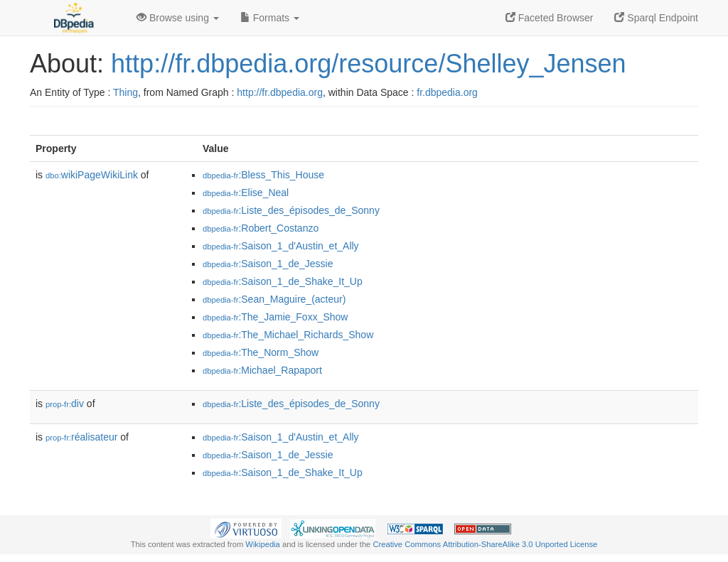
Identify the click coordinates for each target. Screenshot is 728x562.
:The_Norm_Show (261, 352)
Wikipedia (263, 544)
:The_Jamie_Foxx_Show (275, 317)
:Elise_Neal (246, 193)
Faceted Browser (550, 18)
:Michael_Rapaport (262, 370)
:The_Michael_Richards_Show (288, 335)
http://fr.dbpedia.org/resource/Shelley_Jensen (368, 64)
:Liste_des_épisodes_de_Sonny (291, 210)
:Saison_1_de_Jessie (268, 264)
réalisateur (81, 437)
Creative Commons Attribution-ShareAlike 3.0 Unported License (485, 544)
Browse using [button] (178, 18)
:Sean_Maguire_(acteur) (274, 299)
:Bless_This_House (263, 175)
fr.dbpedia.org (447, 92)
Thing (125, 92)
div (65, 404)
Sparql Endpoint (656, 18)
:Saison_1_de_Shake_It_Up (283, 281)
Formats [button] (270, 18)
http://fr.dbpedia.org (280, 92)
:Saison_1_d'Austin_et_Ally (281, 246)
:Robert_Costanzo (261, 228)
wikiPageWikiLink (92, 175)
